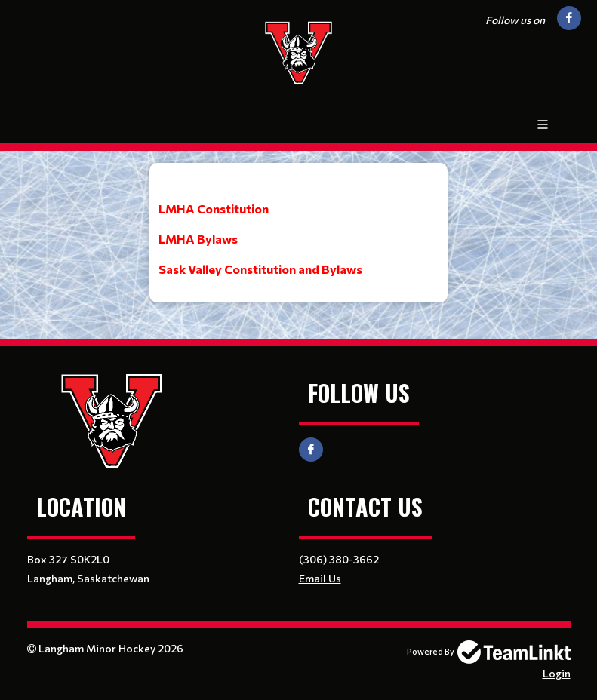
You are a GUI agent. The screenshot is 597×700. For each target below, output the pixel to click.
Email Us (320, 578)
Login (557, 673)
